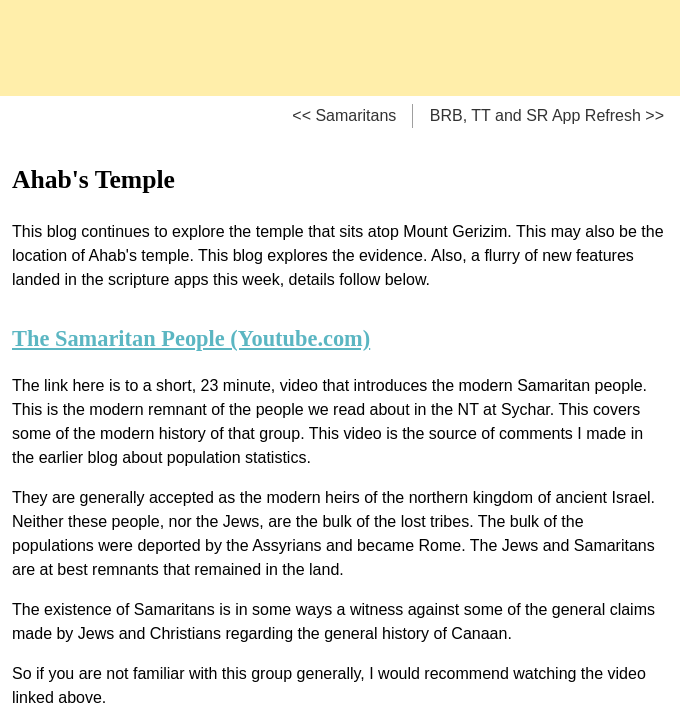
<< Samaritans (344, 115)
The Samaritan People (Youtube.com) (191, 338)
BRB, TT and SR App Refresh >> (547, 115)
